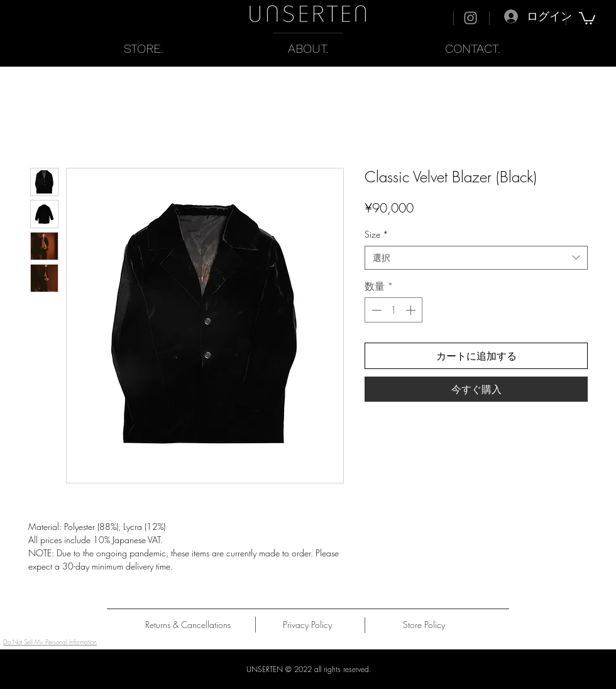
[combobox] (476, 258)
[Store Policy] (424, 625)
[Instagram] (470, 18)
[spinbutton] (393, 310)
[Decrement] (375, 310)
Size (377, 234)
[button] (587, 18)
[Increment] (412, 310)
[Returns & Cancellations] (188, 625)
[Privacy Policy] (307, 625)
